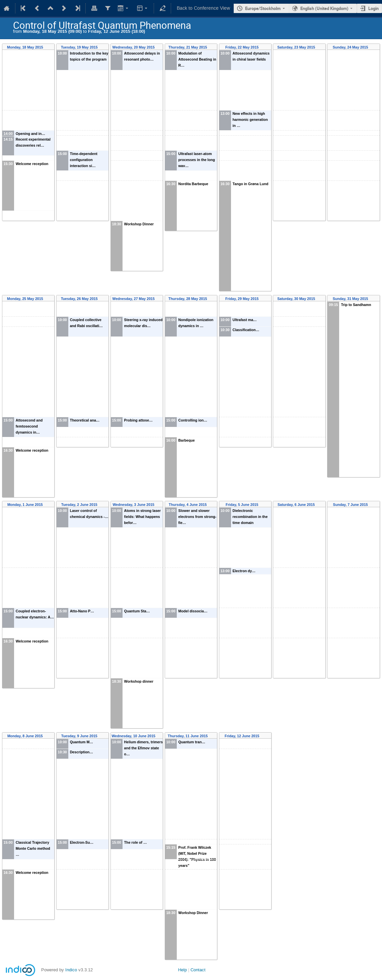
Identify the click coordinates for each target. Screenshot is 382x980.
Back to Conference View (203, 8)
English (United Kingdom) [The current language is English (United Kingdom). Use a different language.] (324, 8)
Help (182, 970)
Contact (198, 970)
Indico (71, 970)
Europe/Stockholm (263, 8)
